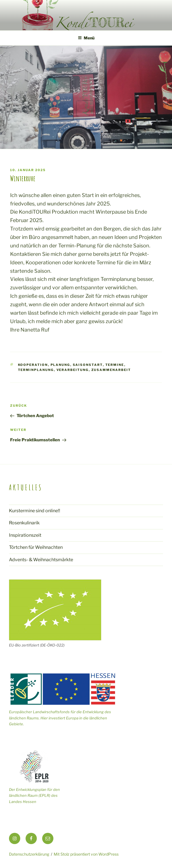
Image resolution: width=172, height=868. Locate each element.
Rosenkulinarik (24, 523)
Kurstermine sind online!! (35, 511)
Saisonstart (88, 365)
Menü (86, 38)
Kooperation (33, 365)
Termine (115, 365)
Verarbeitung (73, 370)
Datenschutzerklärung (29, 854)
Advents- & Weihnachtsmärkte (41, 560)
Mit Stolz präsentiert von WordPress (86, 854)
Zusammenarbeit (111, 370)
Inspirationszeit (25, 535)
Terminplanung (36, 370)
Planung (60, 365)
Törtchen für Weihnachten (36, 547)
